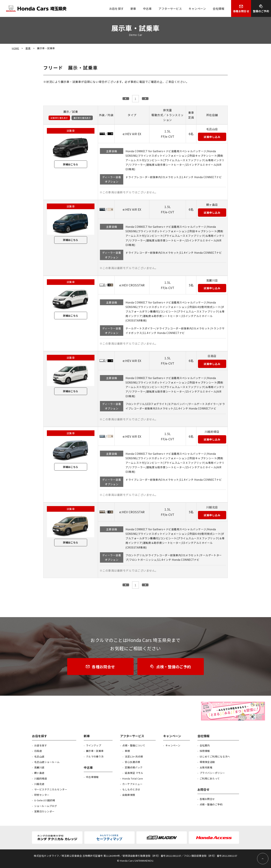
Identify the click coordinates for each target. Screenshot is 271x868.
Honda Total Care (133, 778)
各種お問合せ (207, 799)
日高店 (38, 751)
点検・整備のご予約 (211, 804)
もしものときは (131, 789)
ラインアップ (94, 745)
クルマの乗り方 (95, 756)
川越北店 (39, 784)
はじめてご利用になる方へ (215, 756)
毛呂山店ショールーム (47, 762)
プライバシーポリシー (212, 773)
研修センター (42, 795)
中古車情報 (92, 777)
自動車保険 (129, 795)
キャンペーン (173, 745)
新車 (28, 48)
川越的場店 (41, 778)
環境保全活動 (207, 762)
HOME (15, 48)
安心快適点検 (132, 762)
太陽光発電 (206, 767)
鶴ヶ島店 (39, 773)
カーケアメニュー (132, 784)
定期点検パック (134, 767)
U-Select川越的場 (45, 800)
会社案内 (205, 745)
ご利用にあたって (210, 778)
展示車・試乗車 (95, 751)
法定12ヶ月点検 (134, 756)
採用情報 (205, 751)
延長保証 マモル (134, 773)
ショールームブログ (46, 806)
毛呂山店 (39, 756)
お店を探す (41, 745)
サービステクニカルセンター (51, 789)
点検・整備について (134, 745)
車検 (127, 751)
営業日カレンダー (44, 811)
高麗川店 (39, 767)
